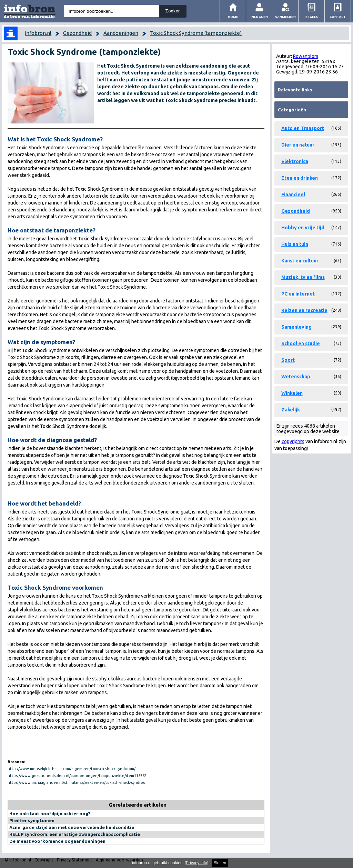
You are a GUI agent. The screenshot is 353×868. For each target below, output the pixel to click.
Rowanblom (306, 56)
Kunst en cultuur (300, 261)
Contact (338, 17)
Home (233, 17)
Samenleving (296, 327)
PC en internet (298, 294)
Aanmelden (285, 17)
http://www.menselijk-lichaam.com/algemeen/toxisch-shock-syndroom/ (72, 769)
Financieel (293, 194)
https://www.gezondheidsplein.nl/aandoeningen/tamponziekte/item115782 (77, 776)
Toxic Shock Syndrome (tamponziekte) (196, 33)
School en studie (301, 343)
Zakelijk (291, 410)
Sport (288, 360)
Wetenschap (296, 377)
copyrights (293, 441)
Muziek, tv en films (303, 277)
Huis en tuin (295, 244)
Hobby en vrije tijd (303, 228)
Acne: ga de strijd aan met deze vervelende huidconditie (72, 827)
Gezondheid (77, 33)
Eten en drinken (300, 178)
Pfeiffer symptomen (32, 820)
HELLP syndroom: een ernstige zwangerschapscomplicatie (75, 834)
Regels (312, 17)
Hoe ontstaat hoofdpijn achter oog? (50, 814)
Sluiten (220, 863)
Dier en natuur (298, 145)
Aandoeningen (121, 33)
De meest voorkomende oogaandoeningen (57, 841)
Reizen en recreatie (304, 310)
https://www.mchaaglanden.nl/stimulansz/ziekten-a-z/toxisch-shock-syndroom (78, 782)
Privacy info (196, 863)
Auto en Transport (303, 128)
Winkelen (292, 393)
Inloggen (259, 17)
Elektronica (295, 161)
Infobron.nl (38, 33)
